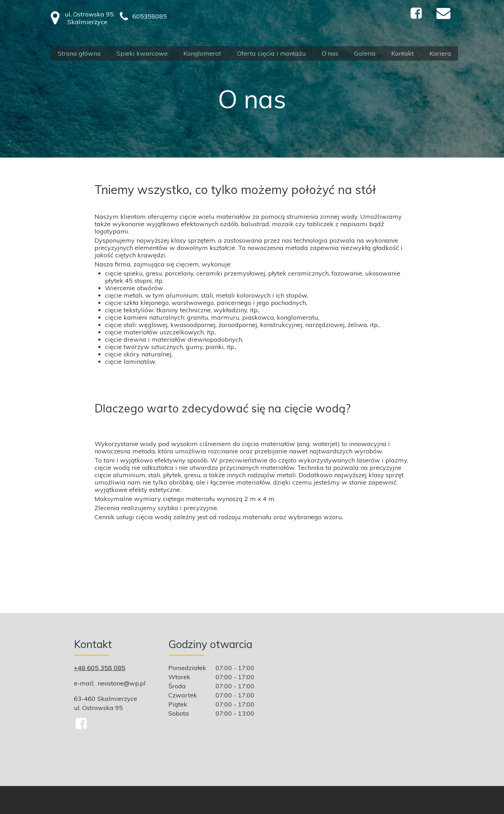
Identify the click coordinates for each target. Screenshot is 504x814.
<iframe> (363, 704)
